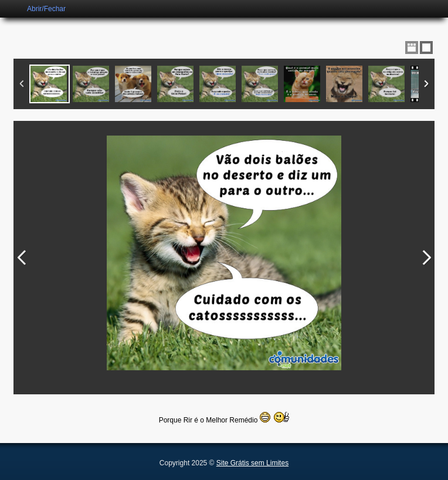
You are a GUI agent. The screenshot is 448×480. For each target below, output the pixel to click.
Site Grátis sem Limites (252, 463)
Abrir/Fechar (46, 9)
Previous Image (22, 258)
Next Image (426, 258)
